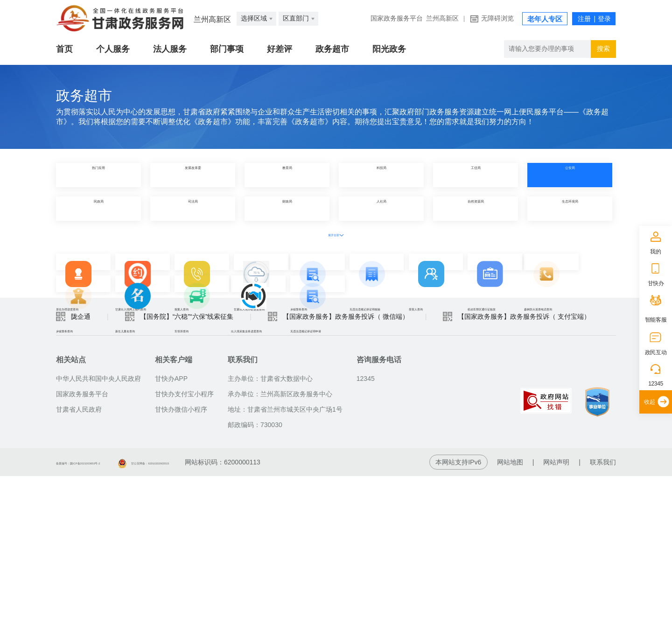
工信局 (476, 175)
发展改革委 (193, 175)
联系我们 (603, 625)
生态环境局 (570, 208)
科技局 (381, 175)
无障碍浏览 (497, 18)
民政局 (98, 208)
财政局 (287, 208)
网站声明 (556, 625)
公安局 (570, 175)
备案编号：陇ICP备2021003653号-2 (109, 625)
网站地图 (510, 625)
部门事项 (227, 49)
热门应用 (98, 175)
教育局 (287, 175)
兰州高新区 (442, 18)
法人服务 (170, 49)
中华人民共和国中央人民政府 (98, 541)
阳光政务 (389, 49)
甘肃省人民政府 (79, 572)
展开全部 (336, 234)
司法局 (193, 208)
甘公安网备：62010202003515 (231, 625)
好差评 (280, 49)
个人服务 (113, 49)
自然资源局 (476, 208)
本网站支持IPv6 (458, 625)
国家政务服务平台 (397, 18)
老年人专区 (545, 19)
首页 (64, 49)
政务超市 (332, 49)
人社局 (381, 208)
